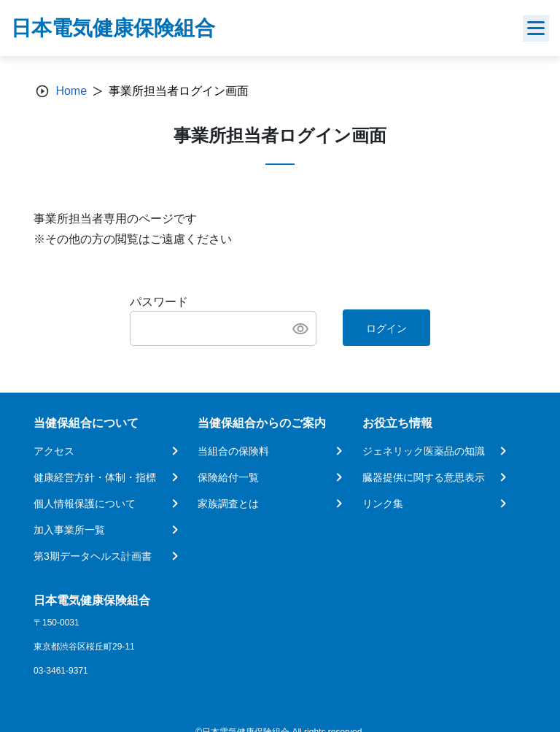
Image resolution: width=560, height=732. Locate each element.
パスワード (159, 302)
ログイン (386, 328)
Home (71, 91)
